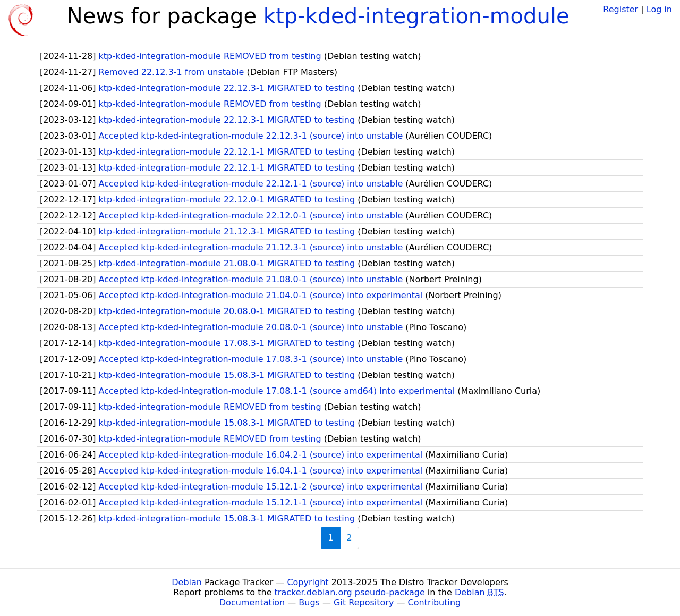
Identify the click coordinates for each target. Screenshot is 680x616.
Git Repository (364, 602)
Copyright (308, 582)
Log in (659, 9)
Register (620, 9)
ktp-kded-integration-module (416, 16)
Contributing (435, 602)
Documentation (252, 602)
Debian (187, 582)
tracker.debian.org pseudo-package (350, 592)
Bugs (309, 602)
